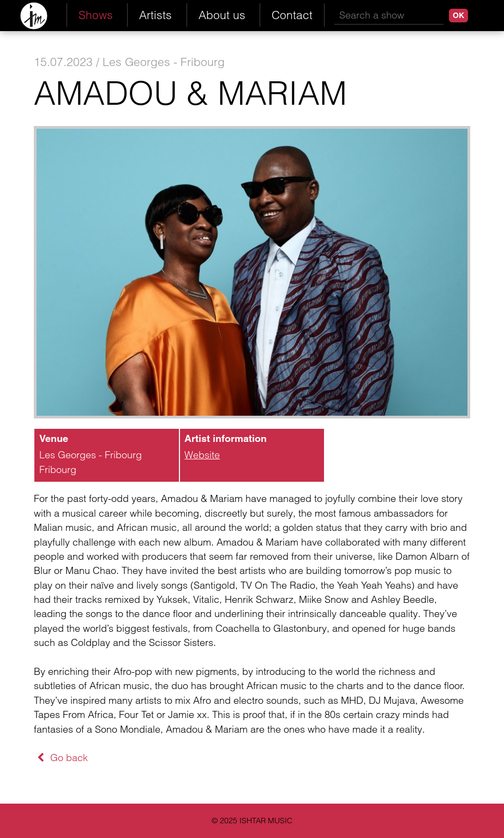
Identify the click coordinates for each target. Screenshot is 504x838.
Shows (96, 15)
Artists (155, 15)
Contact (292, 15)
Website (202, 455)
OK (458, 15)
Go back (61, 758)
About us (222, 15)
